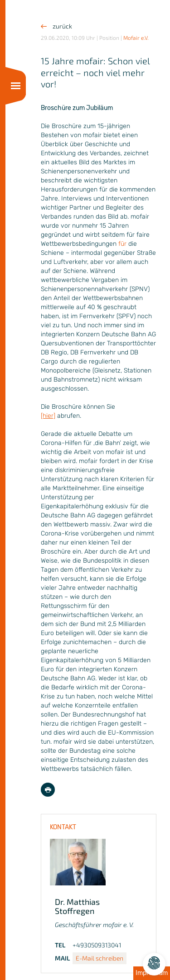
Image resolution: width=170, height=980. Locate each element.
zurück (56, 26)
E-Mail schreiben (100, 958)
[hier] (48, 416)
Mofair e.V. (136, 38)
